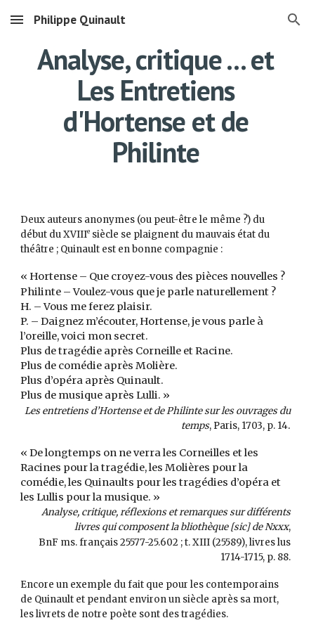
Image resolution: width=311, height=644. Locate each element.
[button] (17, 19)
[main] (155, 105)
